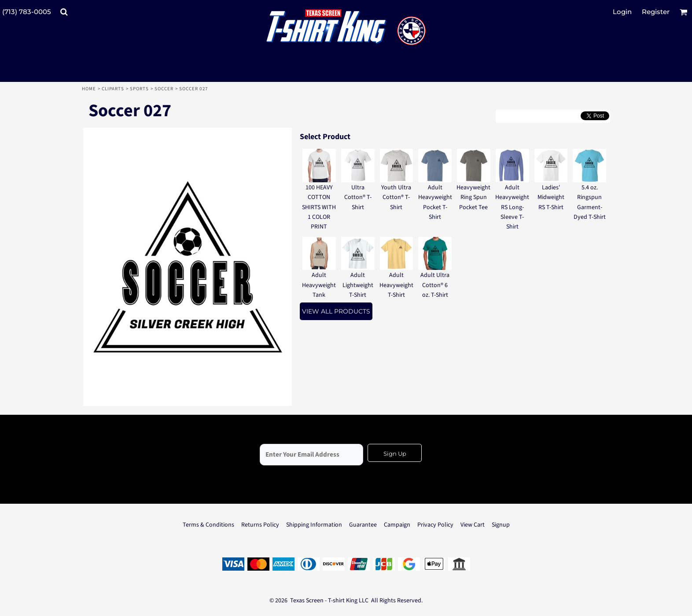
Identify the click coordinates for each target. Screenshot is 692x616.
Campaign (397, 525)
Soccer (164, 89)
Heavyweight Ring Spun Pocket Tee (473, 197)
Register (656, 12)
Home (89, 89)
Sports (140, 89)
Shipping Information (314, 525)
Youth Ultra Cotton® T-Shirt (396, 197)
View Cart (473, 525)
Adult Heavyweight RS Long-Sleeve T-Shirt (512, 207)
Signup (501, 525)
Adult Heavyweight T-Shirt (396, 285)
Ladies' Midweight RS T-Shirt (551, 197)
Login (622, 12)
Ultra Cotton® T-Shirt (358, 197)
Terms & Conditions (208, 525)
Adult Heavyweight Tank (319, 285)
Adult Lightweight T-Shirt (358, 285)
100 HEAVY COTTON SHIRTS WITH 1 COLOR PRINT (319, 207)
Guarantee (363, 525)
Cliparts (113, 89)
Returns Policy (260, 525)
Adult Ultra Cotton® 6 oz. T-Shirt (435, 285)
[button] (64, 12)
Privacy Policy (435, 525)
